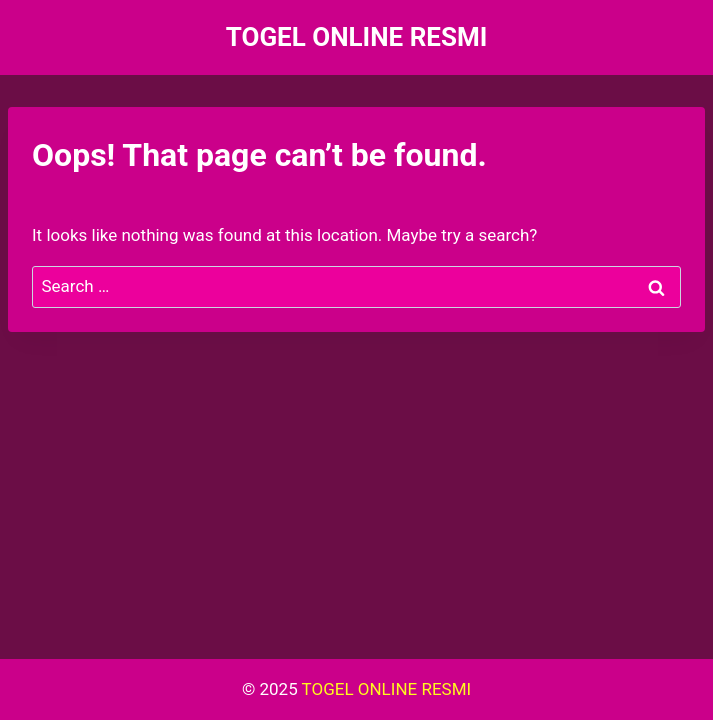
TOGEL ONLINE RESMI (387, 689)
